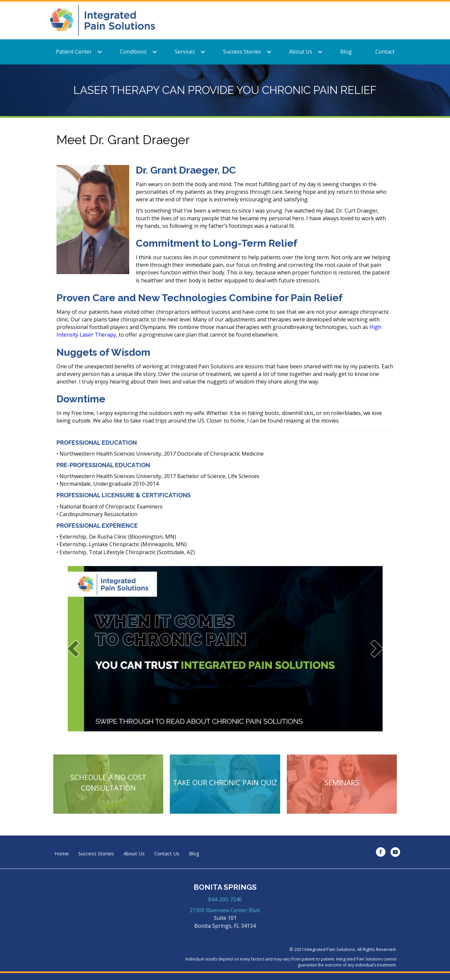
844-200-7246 (225, 899)
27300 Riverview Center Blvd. (225, 910)
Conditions (133, 52)
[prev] (73, 649)
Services (185, 52)
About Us (301, 52)
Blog (346, 52)
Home (62, 854)
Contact (385, 52)
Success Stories (242, 52)
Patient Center (74, 52)
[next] (377, 649)
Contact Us (167, 854)
